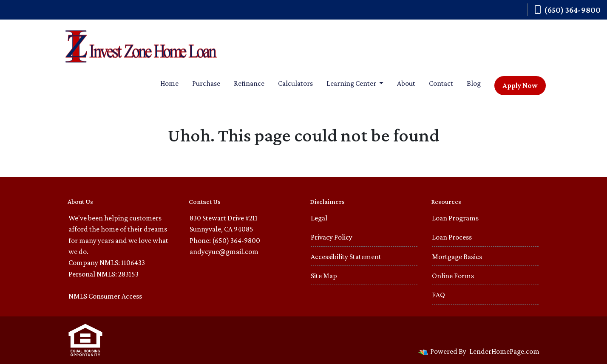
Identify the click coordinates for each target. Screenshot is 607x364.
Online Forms (453, 276)
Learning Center (352, 83)
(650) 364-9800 (567, 10)
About (406, 83)
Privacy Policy (332, 237)
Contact (441, 83)
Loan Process (452, 237)
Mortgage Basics (457, 257)
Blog (474, 83)
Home (169, 83)
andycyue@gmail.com (224, 251)
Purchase (206, 83)
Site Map (324, 276)
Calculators (295, 83)
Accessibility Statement (346, 257)
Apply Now (520, 85)
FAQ (438, 295)
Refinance (249, 83)
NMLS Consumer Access (105, 296)
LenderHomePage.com (504, 351)
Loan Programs (455, 218)
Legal (319, 218)
